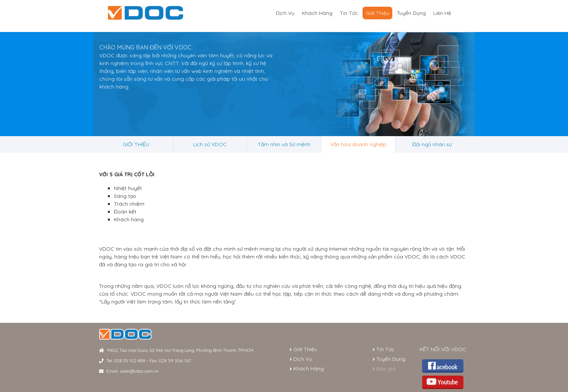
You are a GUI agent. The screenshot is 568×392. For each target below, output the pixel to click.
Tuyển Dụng (411, 13)
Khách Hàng (317, 13)
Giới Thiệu (377, 13)
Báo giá (384, 369)
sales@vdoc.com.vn (139, 371)
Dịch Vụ (285, 13)
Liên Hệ (442, 13)
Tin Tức (349, 13)
